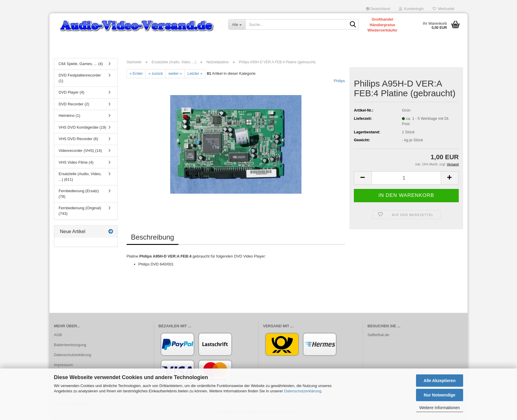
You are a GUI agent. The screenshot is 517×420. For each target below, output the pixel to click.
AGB (58, 336)
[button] (378, 9)
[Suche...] (237, 24)
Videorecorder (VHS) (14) (80, 152)
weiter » (175, 75)
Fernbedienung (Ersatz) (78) (79, 195)
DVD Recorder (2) (74, 105)
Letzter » (195, 75)
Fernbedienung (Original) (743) (80, 212)
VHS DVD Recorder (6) (78, 140)
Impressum (63, 366)
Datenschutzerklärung (303, 391)
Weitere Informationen (439, 408)
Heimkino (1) (69, 117)
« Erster (136, 75)
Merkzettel (443, 9)
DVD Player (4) (71, 93)
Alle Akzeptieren (440, 381)
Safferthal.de (378, 336)
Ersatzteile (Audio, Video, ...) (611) (80, 178)
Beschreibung (153, 238)
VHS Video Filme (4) (76, 163)
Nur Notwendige (439, 395)
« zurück (156, 75)
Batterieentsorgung (70, 346)
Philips (339, 82)
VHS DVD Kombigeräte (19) (82, 128)
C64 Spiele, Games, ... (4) (81, 65)
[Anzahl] (406, 179)
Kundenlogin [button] (411, 9)
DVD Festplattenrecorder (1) (80, 79)
